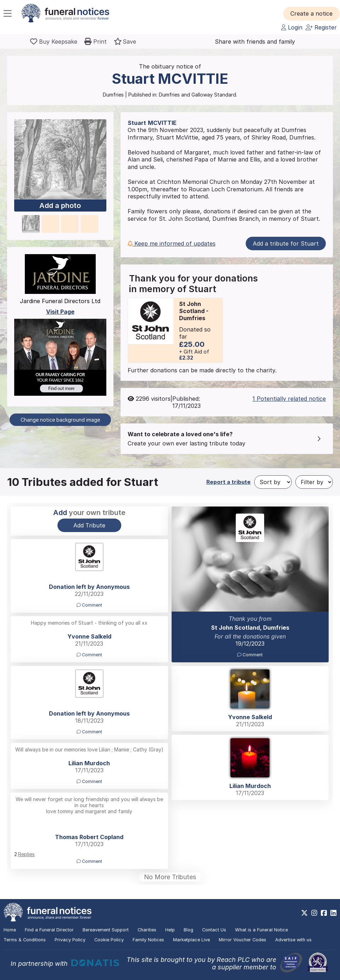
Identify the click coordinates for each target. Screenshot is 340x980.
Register (321, 27)
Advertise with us (293, 940)
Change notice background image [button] (60, 420)
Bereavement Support (106, 930)
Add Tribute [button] (89, 525)
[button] (311, 13)
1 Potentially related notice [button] (289, 399)
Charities (147, 930)
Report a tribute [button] (228, 482)
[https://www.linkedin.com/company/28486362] (333, 913)
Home (10, 930)
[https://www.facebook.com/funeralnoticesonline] (324, 913)
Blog (188, 930)
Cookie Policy (109, 940)
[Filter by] (314, 482)
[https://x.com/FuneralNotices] (304, 913)
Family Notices (148, 940)
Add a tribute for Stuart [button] (286, 243)
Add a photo (60, 206)
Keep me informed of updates (172, 243)
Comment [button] (250, 655)
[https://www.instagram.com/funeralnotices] (314, 913)
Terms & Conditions (25, 940)
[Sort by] (273, 482)
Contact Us (214, 930)
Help (170, 930)
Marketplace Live (191, 940)
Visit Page (60, 312)
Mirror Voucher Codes (243, 940)
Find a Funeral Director (49, 930)
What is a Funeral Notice (261, 930)
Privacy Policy (70, 940)
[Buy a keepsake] (54, 42)
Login (292, 27)
